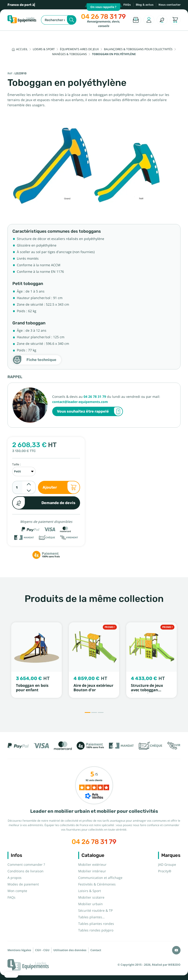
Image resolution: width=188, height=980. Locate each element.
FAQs (127, 5)
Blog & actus (145, 5)
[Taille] (24, 471)
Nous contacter (170, 5)
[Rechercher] (59, 20)
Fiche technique (34, 360)
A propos (15, 878)
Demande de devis (44, 503)
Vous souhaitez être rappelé (90, 411)
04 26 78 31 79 (103, 17)
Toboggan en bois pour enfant (32, 688)
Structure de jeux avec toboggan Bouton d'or (147, 690)
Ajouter (61, 487)
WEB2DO (174, 965)
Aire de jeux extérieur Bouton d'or (93, 688)
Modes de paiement (23, 884)
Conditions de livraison (26, 871)
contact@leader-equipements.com (80, 402)
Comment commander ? (26, 865)
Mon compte (17, 891)
